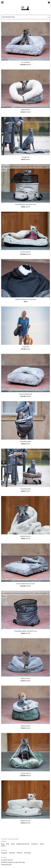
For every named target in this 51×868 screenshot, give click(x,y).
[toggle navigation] (2, 2)
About (13, 844)
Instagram (4, 853)
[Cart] (49, 3)
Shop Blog (27, 853)
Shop (3, 844)
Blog (8, 844)
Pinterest (20, 853)
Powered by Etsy (6, 865)
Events (42, 844)
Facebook (12, 853)
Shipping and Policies (23, 844)
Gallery (3, 846)
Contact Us (35, 844)
